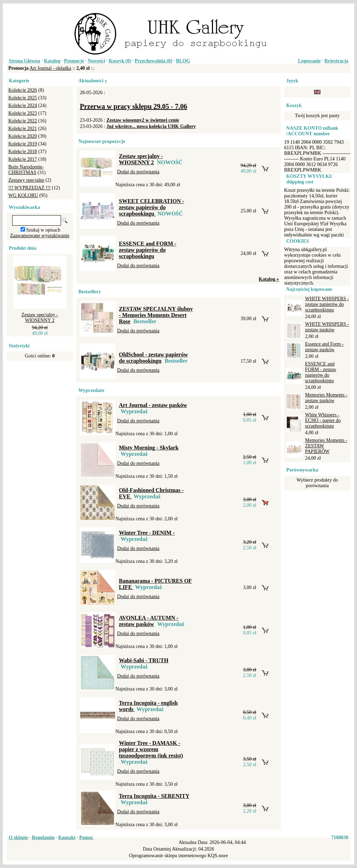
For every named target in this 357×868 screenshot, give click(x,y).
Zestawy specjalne (26, 180)
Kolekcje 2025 (23, 98)
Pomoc (86, 837)
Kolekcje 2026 (23, 90)
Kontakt (67, 837)
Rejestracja (336, 61)
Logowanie (309, 61)
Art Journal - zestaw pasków (153, 405)
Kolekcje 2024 (23, 105)
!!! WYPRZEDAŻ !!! (29, 188)
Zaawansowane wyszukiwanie (40, 236)
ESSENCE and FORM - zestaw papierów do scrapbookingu (148, 250)
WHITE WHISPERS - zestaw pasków (327, 327)
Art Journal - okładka (50, 68)
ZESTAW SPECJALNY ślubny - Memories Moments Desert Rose (156, 315)
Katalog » (269, 279)
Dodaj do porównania (138, 172)
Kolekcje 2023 (23, 113)
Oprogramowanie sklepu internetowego (168, 856)
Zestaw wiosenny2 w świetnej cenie (143, 120)
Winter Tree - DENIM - (147, 533)
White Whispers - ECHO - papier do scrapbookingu (323, 420)
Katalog (52, 61)
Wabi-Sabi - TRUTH (144, 660)
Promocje (74, 61)
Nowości (97, 61)
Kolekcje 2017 (23, 159)
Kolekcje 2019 (23, 144)
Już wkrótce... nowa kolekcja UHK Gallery (151, 126)
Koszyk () (120, 61)
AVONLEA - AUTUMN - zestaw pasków (149, 621)
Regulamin (43, 837)
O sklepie (18, 837)
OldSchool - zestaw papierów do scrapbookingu (153, 358)
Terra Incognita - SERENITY (154, 796)
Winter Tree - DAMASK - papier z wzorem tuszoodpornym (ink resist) (151, 749)
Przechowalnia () (154, 61)
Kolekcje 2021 (23, 129)
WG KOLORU (23, 195)
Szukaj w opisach (43, 230)
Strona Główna (24, 61)
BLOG (183, 61)
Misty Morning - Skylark (149, 448)
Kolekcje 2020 (23, 136)
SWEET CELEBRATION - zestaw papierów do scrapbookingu (151, 207)
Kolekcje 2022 (23, 121)
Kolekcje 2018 (23, 152)
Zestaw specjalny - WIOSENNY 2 (40, 318)
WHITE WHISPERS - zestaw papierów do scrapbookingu (327, 304)
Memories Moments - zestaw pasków (326, 398)
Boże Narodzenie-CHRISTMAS (26, 170)
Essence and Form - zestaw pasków (324, 347)
